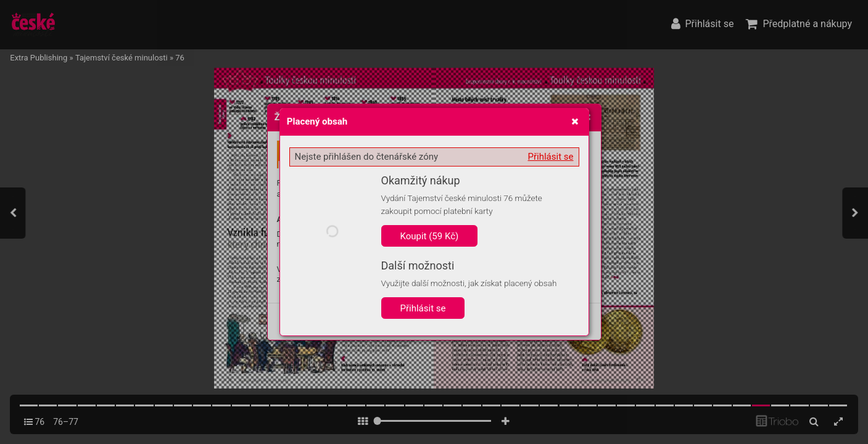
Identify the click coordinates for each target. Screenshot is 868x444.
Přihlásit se (551, 157)
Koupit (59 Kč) (430, 236)
